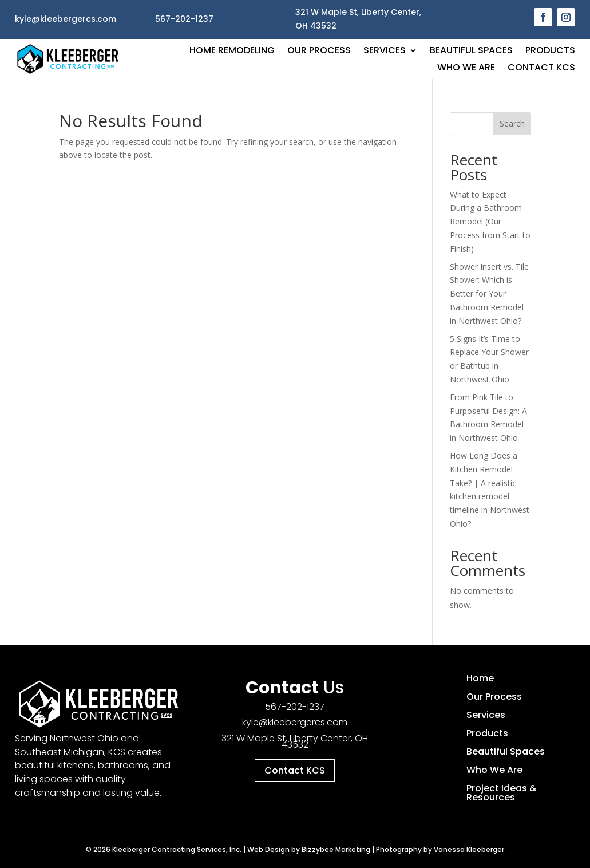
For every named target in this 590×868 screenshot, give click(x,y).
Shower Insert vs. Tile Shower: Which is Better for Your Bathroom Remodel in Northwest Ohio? (489, 294)
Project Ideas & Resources (502, 793)
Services (385, 52)
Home (480, 678)
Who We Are (466, 69)
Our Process (319, 52)
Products (550, 52)
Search (512, 123)
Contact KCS (541, 69)
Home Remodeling (232, 52)
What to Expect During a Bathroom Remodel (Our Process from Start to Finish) (490, 222)
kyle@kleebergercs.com (295, 722)
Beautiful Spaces (471, 52)
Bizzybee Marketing (336, 849)
